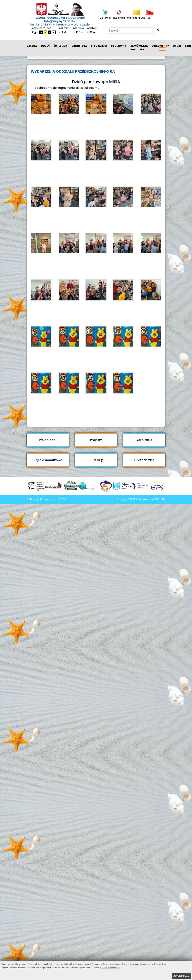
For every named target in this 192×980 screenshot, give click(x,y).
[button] (162, 48)
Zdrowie (105, 18)
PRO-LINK (160, 499)
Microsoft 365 (136, 18)
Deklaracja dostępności (41, 499)
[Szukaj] (131, 31)
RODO (63, 499)
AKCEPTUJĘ (181, 976)
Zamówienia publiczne (139, 48)
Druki (177, 46)
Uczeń (45, 46)
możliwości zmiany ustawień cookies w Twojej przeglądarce (94, 964)
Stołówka (119, 46)
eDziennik (119, 18)
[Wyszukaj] (158, 31)
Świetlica (61, 46)
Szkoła (32, 46)
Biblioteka (79, 46)
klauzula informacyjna (110, 968)
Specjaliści (99, 46)
